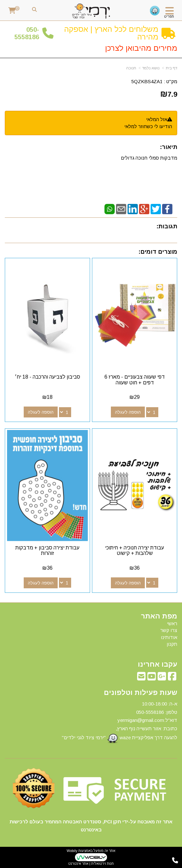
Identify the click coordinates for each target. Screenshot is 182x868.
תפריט (169, 16)
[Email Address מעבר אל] (141, 678)
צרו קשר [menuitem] (169, 630)
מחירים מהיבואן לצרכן (141, 48)
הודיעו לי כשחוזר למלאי (148, 126)
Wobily (72, 851)
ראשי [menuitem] (172, 623)
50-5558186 (27, 33)
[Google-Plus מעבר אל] (162, 678)
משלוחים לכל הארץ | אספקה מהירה (111, 33)
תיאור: (169, 147)
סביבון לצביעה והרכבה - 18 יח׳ (47, 377)
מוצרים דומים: (158, 252)
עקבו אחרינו (157, 664)
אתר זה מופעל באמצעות (91, 857)
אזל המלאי (157, 119)
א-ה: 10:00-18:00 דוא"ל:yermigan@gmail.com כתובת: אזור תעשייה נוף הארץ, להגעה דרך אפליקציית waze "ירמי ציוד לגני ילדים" (120, 722)
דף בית (171, 68)
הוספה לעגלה (128, 412)
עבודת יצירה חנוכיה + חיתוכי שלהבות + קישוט (135, 551)
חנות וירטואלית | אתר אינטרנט (91, 864)
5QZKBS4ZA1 (147, 81)
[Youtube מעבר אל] (152, 678)
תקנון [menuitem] (172, 644)
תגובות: (167, 226)
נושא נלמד (151, 68)
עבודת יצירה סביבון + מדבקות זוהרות (47, 551)
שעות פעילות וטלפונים (141, 693)
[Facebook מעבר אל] (172, 678)
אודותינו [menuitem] (169, 637)
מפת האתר (159, 616)
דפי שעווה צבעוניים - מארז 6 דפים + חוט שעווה (135, 380)
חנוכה (131, 68)
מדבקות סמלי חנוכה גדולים (148, 158)
